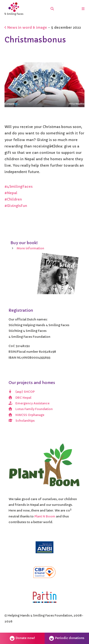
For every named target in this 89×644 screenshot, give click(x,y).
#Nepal (11, 193)
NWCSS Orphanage (27, 415)
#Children (13, 199)
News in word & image (26, 27)
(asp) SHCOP (22, 392)
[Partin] (45, 597)
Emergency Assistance (29, 403)
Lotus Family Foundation (31, 409)
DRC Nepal (20, 398)
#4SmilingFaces (19, 187)
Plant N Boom (45, 516)
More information (30, 248)
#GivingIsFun (16, 206)
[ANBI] (45, 547)
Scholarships (22, 421)
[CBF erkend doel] (45, 572)
